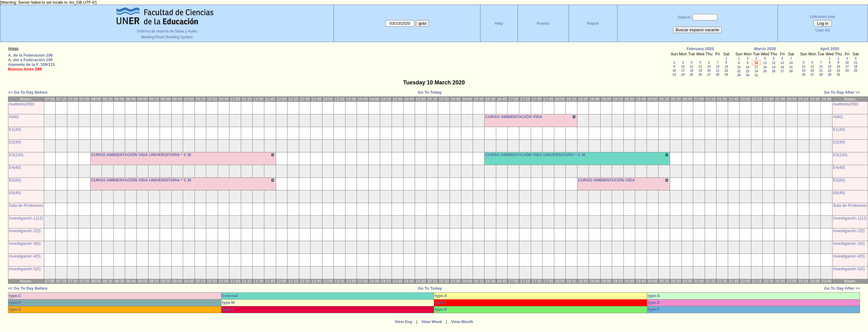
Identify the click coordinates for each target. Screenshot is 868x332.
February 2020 (700, 49)
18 (692, 71)
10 (683, 67)
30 (747, 75)
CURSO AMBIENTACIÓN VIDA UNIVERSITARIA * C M (531, 119)
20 (709, 71)
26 (700, 75)
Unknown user (823, 17)
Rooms (543, 23)
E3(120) (16, 155)
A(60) (14, 117)
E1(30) (15, 129)
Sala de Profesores (26, 205)
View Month (462, 322)
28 (717, 75)
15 (726, 67)
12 (700, 67)
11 (692, 67)
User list (823, 30)
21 (717, 71)
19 (700, 71)
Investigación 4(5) (25, 256)
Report (593, 23)
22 (726, 71)
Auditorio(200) (22, 104)
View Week (432, 322)
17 (683, 71)
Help (499, 23)
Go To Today (430, 92)
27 (709, 75)
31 (756, 75)
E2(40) (15, 142)
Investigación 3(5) (25, 243)
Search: (684, 17)
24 (683, 75)
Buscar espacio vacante (698, 30)
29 (726, 75)
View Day (403, 322)
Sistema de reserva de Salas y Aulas (167, 31)
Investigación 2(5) (25, 231)
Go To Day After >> (842, 92)
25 (692, 75)
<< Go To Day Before (28, 92)
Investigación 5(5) (25, 269)
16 (674, 71)
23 (674, 75)
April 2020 (830, 49)
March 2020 (765, 49)
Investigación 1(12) (26, 218)
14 (717, 67)
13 (709, 67)
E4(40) (15, 167)
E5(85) (15, 180)
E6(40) (15, 193)
